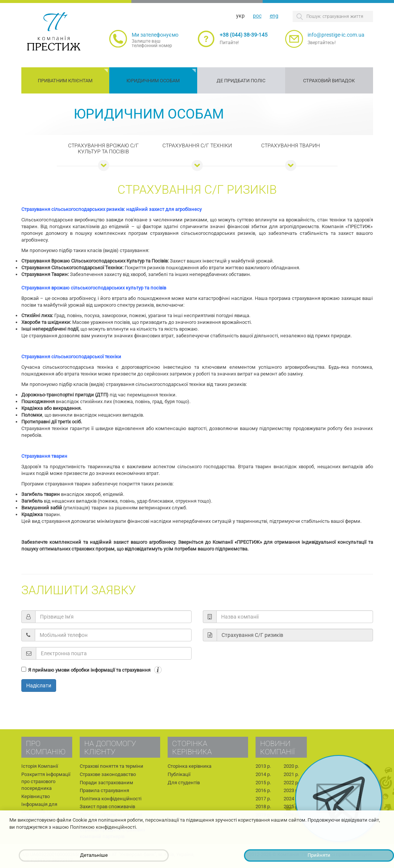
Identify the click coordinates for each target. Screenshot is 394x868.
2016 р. (263, 790)
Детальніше (94, 855)
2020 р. (291, 766)
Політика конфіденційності (111, 799)
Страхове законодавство (108, 774)
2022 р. (291, 783)
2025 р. (291, 806)
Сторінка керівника (190, 766)
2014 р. (263, 774)
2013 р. (263, 766)
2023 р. (291, 790)
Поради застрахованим (106, 783)
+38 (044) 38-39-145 (244, 35)
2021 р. (291, 774)
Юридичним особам (153, 81)
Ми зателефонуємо (155, 35)
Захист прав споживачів (107, 806)
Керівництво (36, 796)
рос (257, 16)
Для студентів (184, 783)
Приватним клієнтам (65, 81)
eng (274, 16)
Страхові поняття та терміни (112, 766)
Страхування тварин (291, 145)
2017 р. (263, 799)
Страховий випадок (329, 81)
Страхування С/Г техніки (197, 145)
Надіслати (39, 685)
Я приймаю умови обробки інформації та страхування (89, 670)
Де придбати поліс (241, 81)
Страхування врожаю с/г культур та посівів (103, 148)
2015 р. (263, 783)
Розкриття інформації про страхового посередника (46, 781)
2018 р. (263, 806)
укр (240, 16)
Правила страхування (104, 790)
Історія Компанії (40, 766)
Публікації (179, 774)
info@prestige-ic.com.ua (336, 35)
